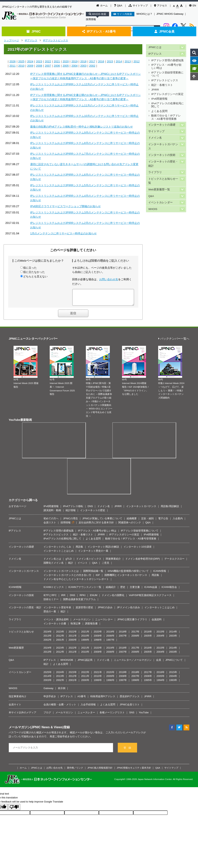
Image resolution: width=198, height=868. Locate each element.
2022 (48, 61)
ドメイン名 (155, 138)
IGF (98, 578)
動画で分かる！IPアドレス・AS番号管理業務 (166, 117)
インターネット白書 (55, 626)
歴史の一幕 (50, 614)
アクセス (161, 6)
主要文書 (135, 590)
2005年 (148, 639)
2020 (66, 61)
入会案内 (178, 521)
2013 (128, 61)
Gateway (48, 691)
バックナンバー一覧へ (174, 342)
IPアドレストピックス (56, 40)
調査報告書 (91, 626)
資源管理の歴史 (84, 610)
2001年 (60, 643)
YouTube (144, 715)
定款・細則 (147, 521)
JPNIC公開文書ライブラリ (132, 622)
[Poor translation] (14, 810)
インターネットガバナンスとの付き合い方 (67, 578)
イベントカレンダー (160, 202)
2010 (21, 66)
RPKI (83, 598)
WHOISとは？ (144, 14)
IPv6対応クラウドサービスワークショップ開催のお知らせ (65, 206)
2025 (21, 61)
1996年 (135, 683)
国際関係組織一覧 (93, 574)
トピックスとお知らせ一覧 (163, 181)
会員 (159, 663)
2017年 (135, 635)
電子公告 (163, 521)
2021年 (85, 635)
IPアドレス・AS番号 (99, 31)
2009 (30, 66)
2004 (74, 66)
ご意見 (105, 566)
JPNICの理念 (70, 521)
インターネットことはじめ (59, 554)
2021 (57, 61)
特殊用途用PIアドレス (103, 699)
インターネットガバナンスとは (61, 574)
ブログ (47, 715)
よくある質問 (159, 111)
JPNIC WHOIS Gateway (170, 14)
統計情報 (71, 513)
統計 (71, 566)
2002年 (48, 643)
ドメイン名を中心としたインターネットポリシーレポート (76, 582)
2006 (57, 66)
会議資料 (157, 622)
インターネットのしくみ (57, 550)
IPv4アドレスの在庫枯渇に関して (167, 105)
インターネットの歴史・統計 (163, 164)
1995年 (148, 683)
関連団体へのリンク (130, 525)
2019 (74, 61)
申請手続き (50, 699)
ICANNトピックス (54, 590)
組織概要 (132, 521)
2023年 (60, 635)
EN (193, 6)
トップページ (11, 40)
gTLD (69, 562)
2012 (137, 61)
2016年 (148, 635)
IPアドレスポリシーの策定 (167, 94)
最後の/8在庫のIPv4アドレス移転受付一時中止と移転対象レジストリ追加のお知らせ (82, 127)
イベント (83, 566)
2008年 (110, 639)
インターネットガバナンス (163, 146)
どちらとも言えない (35, 276)
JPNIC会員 (164, 31)
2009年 (98, 639)
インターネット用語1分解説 (103, 550)
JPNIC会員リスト (130, 707)
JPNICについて (174, 663)
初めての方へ (51, 521)
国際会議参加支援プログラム (79, 602)
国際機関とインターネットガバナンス (126, 578)
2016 (101, 61)
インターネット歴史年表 (57, 610)
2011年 (73, 639)
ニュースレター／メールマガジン (133, 663)
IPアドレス (31, 40)
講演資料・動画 (52, 513)
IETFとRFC (50, 598)
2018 (83, 61)
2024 (30, 61)
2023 (39, 61)
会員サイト (15, 707)
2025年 (48, 675)
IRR (63, 598)
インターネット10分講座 (137, 550)
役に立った (30, 268)
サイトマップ (138, 6)
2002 (92, 66)
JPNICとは (155, 47)
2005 (66, 66)
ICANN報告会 (169, 590)
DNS (90, 509)
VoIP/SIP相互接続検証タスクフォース (150, 598)
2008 (39, 66)
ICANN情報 (160, 574)
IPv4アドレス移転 (73, 509)
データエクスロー (174, 562)
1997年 (110, 643)
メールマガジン (82, 622)
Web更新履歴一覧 (159, 189)
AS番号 (82, 699)
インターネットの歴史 (93, 513)
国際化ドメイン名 (54, 566)
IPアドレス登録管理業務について (167, 74)
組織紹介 (111, 590)
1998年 (98, 643)
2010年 (85, 639)
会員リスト (50, 525)
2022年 (73, 635)
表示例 (62, 691)
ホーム (102, 6)
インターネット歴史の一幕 (93, 554)
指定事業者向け (17, 699)
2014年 (173, 635)
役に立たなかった (34, 272)
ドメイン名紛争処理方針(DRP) (143, 562)
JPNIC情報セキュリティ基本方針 (134, 771)
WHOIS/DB (67, 663)
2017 (92, 61)
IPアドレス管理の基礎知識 (167, 60)
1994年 (160, 683)
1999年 (85, 643)
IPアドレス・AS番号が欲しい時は (166, 66)
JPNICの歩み (105, 610)
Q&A (118, 6)
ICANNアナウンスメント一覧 (85, 590)
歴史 (123, 590)
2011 (13, 66)
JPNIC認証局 (85, 663)
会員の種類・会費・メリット (60, 707)
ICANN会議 (151, 590)
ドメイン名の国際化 (113, 598)
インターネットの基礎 (162, 125)
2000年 (73, 643)
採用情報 (91, 19)
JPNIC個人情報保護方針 (100, 771)
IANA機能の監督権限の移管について (128, 574)
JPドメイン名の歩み (128, 610)
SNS (132, 715)
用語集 (79, 550)
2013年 (48, 639)
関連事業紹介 (113, 562)
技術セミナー (51, 602)
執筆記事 (76, 626)
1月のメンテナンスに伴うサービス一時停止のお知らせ (63, 233)
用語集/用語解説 (170, 509)
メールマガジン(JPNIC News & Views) (36, 730)
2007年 (123, 639)
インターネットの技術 (162, 155)
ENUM (94, 598)
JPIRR (155, 90)
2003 (83, 66)
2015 (110, 61)
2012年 (60, 639)
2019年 (110, 635)
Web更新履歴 (16, 651)
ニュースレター (104, 622)
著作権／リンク (75, 771)
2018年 (123, 635)
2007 (48, 66)
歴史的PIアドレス (130, 699)
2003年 (173, 639)
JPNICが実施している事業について (102, 521)
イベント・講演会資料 (56, 622)
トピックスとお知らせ (21, 635)
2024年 (48, 635)
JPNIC (34, 31)
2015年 (160, 635)
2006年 (135, 639)
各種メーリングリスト (112, 715)
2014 (119, 61)
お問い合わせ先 (109, 279)
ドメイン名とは (52, 562)
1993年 (173, 683)
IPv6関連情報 (159, 99)
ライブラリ (155, 172)
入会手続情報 (88, 707)
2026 (13, 61)
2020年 (98, 635)
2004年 (160, 639)
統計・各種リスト (162, 85)
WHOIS (153, 209)
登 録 (127, 751)
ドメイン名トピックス (89, 562)
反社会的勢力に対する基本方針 (96, 525)
